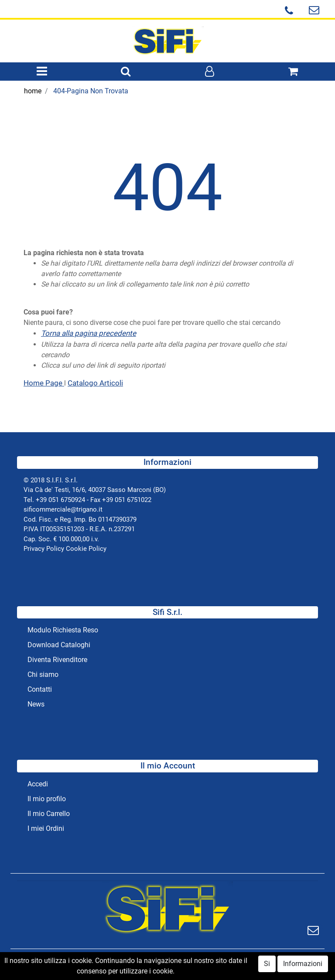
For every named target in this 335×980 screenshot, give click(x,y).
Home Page (44, 383)
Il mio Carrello (49, 814)
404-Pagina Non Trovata (91, 91)
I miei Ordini (46, 828)
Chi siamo (43, 674)
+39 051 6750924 (60, 500)
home (33, 91)
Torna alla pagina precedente (89, 333)
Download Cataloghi (59, 645)
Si (267, 965)
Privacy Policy (44, 549)
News (36, 704)
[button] (126, 72)
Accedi (38, 784)
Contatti (40, 689)
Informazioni (303, 965)
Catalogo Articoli (95, 383)
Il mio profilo (47, 799)
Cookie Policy (86, 549)
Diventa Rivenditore (57, 660)
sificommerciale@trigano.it (63, 509)
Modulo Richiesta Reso (63, 630)
